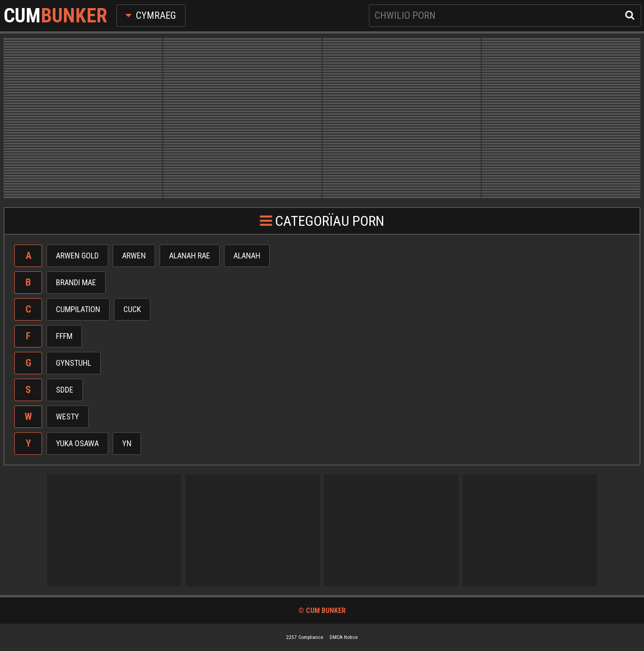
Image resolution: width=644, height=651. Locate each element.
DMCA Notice (344, 637)
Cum (55, 16)
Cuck (132, 309)
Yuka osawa (77, 443)
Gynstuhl (74, 363)
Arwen (134, 256)
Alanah (247, 256)
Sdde (65, 390)
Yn (127, 443)
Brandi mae (76, 282)
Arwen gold (77, 256)
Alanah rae (190, 256)
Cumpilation (78, 309)
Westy (68, 416)
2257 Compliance (305, 637)
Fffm (64, 336)
